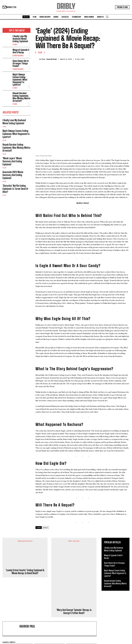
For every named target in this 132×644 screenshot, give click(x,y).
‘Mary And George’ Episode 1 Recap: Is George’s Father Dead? (74, 570)
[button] (107, 17)
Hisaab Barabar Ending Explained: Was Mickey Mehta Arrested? (21, 97)
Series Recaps (18, 56)
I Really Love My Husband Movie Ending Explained (20, 39)
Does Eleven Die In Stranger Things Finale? (21, 63)
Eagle (45, 486)
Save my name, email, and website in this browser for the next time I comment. (31, 610)
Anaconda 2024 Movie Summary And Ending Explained (13, 176)
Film (15, 45)
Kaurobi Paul (52, 59)
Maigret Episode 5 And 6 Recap (21, 51)
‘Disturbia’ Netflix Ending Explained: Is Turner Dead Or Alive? (15, 189)
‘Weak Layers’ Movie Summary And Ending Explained (12, 162)
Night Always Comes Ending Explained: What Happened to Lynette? (20, 80)
